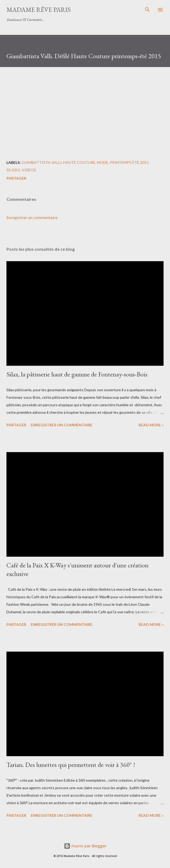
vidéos (29, 170)
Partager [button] (16, 178)
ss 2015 (13, 170)
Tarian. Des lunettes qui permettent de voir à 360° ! (71, 765)
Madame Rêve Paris (39, 10)
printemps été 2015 (129, 162)
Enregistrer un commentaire (32, 217)
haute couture (79, 162)
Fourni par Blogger (85, 846)
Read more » (151, 425)
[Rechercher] (147, 10)
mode (103, 162)
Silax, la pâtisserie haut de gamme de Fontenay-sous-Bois (77, 374)
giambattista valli (41, 162)
